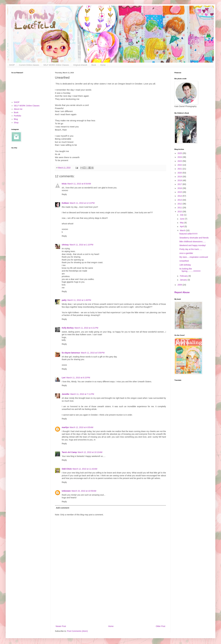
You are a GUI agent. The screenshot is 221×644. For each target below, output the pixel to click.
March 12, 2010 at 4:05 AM (81, 427)
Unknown (66, 491)
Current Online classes (29, 65)
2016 (180, 188)
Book (94, 65)
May (182, 223)
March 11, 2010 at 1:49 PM (79, 300)
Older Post (161, 626)
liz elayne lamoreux (71, 353)
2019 (180, 177)
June (182, 219)
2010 (180, 212)
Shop (16, 123)
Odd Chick (67, 469)
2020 (180, 173)
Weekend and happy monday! (193, 245)
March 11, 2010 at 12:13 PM (82, 203)
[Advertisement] (110, 601)
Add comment (63, 508)
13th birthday (185, 265)
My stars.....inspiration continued (194, 257)
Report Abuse (182, 292)
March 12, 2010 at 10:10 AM (90, 452)
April (182, 226)
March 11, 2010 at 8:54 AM (79, 184)
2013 (180, 200)
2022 (180, 165)
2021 (180, 169)
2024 (180, 157)
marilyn (65, 427)
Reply (64, 194)
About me (18, 109)
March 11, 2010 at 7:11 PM (82, 394)
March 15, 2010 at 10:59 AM (84, 491)
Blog (16, 119)
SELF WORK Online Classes (56, 65)
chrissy (65, 245)
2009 (180, 285)
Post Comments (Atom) (77, 631)
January (184, 280)
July (182, 215)
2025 (180, 153)
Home (103, 65)
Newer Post (61, 626)
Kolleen (65, 203)
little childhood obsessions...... (193, 242)
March (183, 230)
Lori (64, 378)
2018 (180, 180)
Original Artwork (80, 65)
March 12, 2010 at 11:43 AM (85, 469)
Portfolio (18, 116)
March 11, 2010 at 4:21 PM (86, 328)
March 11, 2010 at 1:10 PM (81, 245)
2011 (180, 208)
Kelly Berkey (68, 328)
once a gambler (186, 253)
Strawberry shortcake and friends (194, 238)
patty (64, 300)
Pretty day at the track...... (191, 249)
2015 (180, 192)
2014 (180, 196)
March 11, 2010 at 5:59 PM (93, 353)
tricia (64, 184)
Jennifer (66, 394)
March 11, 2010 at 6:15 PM (78, 378)
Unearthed (184, 261)
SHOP (12, 65)
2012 (180, 204)
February (184, 276)
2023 (180, 161)
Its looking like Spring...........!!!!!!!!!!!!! (190, 270)
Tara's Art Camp (69, 452)
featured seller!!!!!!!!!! (188, 234)
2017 (180, 184)
